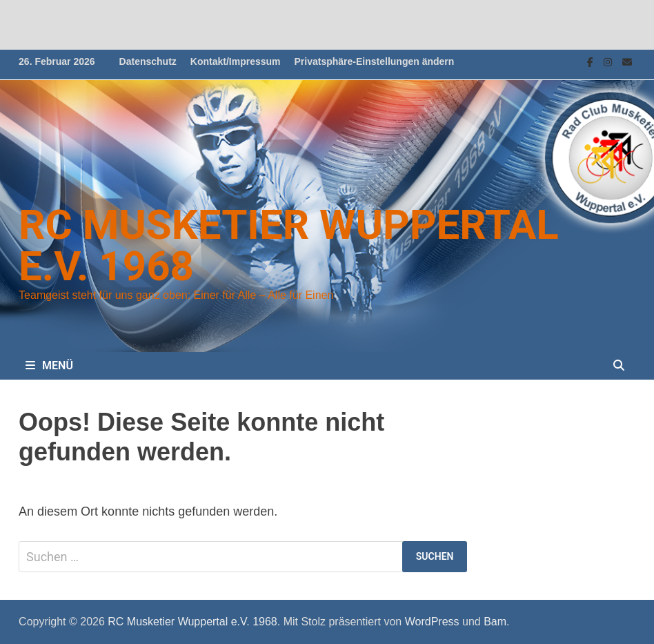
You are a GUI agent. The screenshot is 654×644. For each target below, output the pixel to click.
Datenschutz (148, 61)
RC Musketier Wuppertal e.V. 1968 (289, 245)
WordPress (432, 622)
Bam (495, 622)
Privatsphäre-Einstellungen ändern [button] (375, 61)
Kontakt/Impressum (236, 61)
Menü (49, 365)
